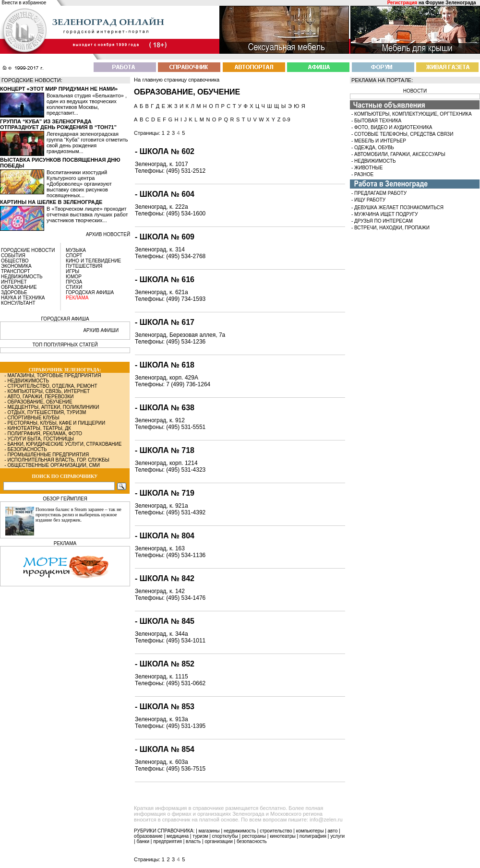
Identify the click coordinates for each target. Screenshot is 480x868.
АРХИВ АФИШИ (101, 330)
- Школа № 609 (165, 237)
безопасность (252, 841)
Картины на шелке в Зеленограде (51, 202)
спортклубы (225, 836)
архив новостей (108, 234)
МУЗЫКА (76, 250)
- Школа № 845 (165, 621)
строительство (276, 831)
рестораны (254, 836)
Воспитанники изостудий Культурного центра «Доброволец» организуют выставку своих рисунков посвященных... (79, 184)
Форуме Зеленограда (450, 3)
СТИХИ (74, 287)
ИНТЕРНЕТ (14, 282)
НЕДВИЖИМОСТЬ (22, 277)
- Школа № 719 (165, 493)
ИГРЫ (72, 271)
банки (143, 841)
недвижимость (240, 831)
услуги (337, 836)
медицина (178, 836)
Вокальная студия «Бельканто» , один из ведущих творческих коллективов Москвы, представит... (87, 104)
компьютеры (310, 831)
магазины (209, 831)
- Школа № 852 (165, 664)
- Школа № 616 (165, 279)
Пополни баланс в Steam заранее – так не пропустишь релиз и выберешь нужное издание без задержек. (78, 515)
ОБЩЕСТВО (15, 261)
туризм (200, 836)
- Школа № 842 (165, 578)
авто (333, 831)
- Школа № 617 (165, 322)
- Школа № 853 (165, 707)
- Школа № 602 (165, 151)
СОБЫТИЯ (13, 256)
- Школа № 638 (165, 408)
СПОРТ (74, 256)
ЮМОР (74, 277)
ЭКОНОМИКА (16, 266)
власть (193, 841)
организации (219, 841)
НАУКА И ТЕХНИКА (23, 298)
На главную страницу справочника (177, 80)
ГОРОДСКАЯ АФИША (90, 292)
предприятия (168, 841)
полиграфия (313, 836)
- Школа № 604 (165, 194)
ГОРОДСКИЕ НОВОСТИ (28, 250)
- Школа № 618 (165, 365)
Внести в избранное (24, 3)
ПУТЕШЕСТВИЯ (84, 266)
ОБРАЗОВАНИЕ (19, 287)
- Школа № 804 (165, 536)
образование (148, 836)
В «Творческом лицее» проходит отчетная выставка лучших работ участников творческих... (87, 214)
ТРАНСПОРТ (16, 271)
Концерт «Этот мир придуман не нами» (59, 89)
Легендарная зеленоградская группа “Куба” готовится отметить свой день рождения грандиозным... (87, 143)
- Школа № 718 (165, 450)
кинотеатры (283, 836)
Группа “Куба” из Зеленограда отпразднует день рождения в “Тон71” (58, 124)
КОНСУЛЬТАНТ (18, 303)
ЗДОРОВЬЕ (14, 292)
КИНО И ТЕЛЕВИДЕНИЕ (93, 261)
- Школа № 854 (165, 749)
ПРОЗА (74, 282)
